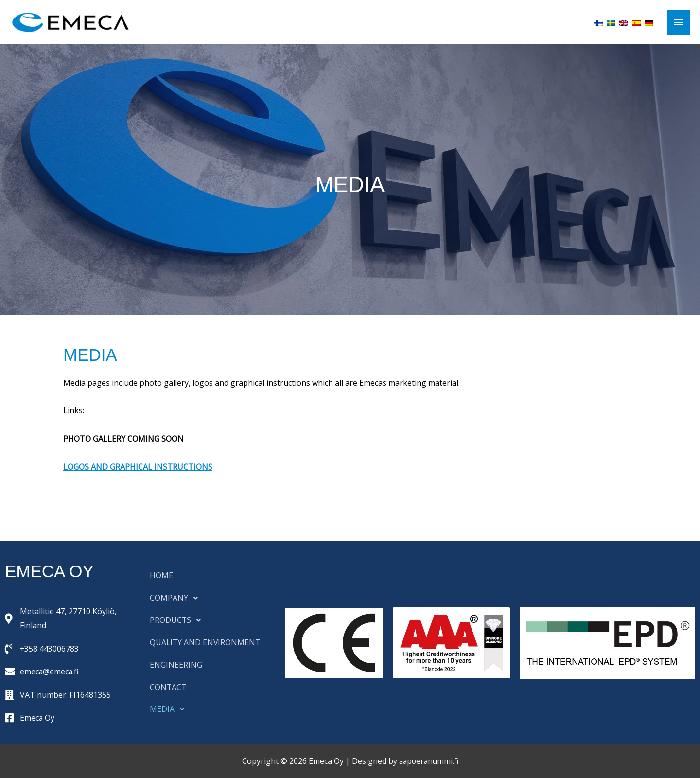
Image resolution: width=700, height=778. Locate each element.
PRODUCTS (178, 620)
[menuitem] (598, 22)
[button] (210, 598)
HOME (161, 576)
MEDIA (170, 710)
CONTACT (168, 688)
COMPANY (176, 598)
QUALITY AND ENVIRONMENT (206, 643)
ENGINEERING (176, 665)
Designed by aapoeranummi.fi (405, 761)
